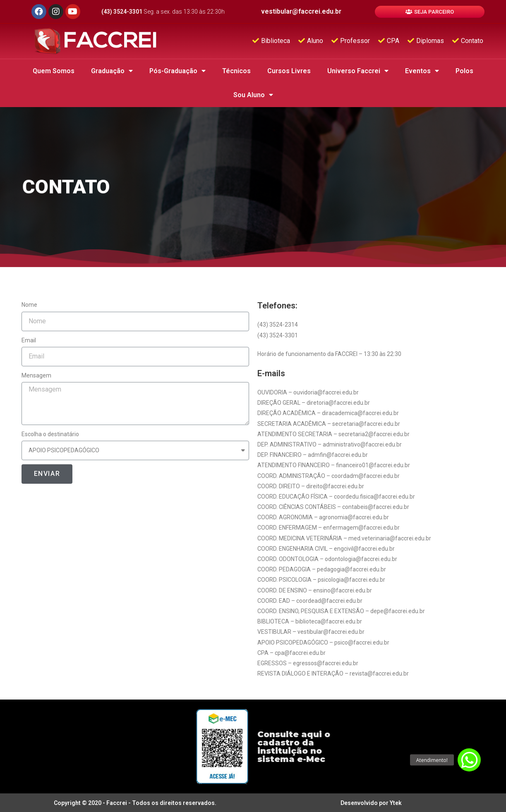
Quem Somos (54, 71)
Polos (464, 71)
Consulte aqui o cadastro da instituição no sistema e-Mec (294, 747)
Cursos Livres (289, 71)
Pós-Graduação (177, 71)
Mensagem (36, 375)
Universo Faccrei (358, 71)
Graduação (112, 71)
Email (29, 340)
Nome (29, 305)
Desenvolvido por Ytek (371, 803)
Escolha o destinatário (50, 434)
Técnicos (236, 71)
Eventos (422, 71)
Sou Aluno (253, 95)
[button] (430, 12)
